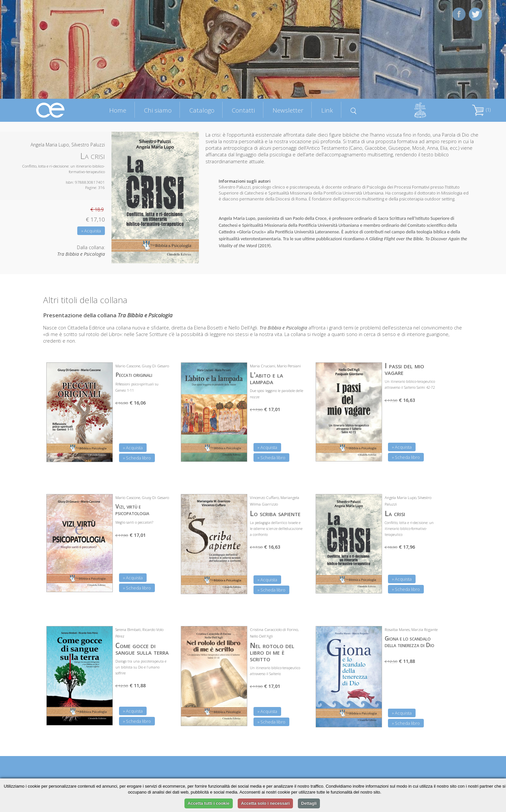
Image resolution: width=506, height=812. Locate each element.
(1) (481, 110)
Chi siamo (158, 110)
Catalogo (202, 110)
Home (118, 110)
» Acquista (91, 231)
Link (327, 110)
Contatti (243, 110)
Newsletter (288, 110)
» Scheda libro (137, 458)
